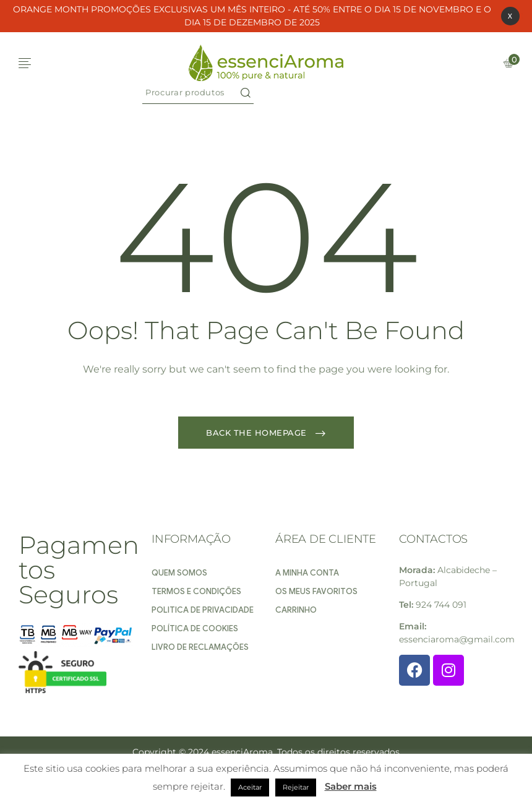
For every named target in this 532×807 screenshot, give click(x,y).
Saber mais (351, 786)
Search (246, 93)
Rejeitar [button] (296, 787)
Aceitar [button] (250, 787)
